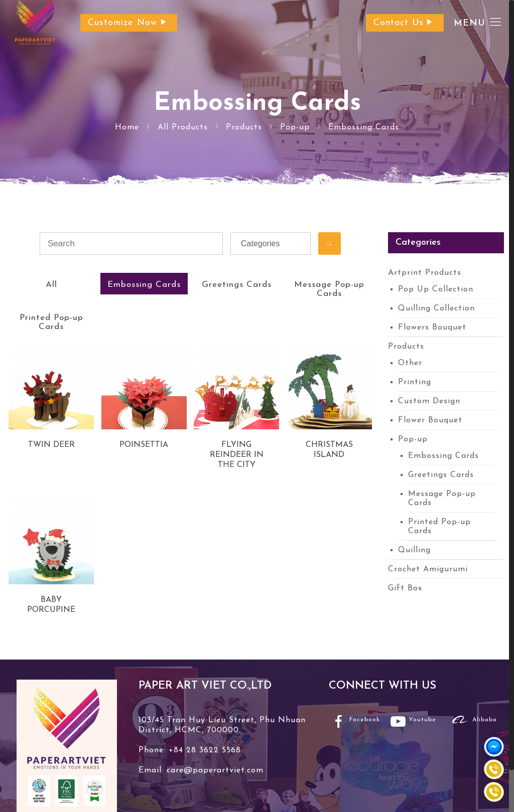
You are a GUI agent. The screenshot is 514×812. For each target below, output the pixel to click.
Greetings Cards (237, 285)
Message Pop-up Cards (329, 289)
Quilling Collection (436, 308)
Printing (415, 382)
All (51, 285)
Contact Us (405, 23)
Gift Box (405, 588)
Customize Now (129, 23)
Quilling (414, 550)
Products (244, 127)
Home (127, 127)
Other (410, 363)
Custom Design (429, 401)
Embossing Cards (364, 127)
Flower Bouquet (430, 420)
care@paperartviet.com (214, 770)
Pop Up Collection (436, 289)
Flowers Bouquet (432, 328)
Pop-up (295, 127)
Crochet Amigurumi (428, 569)
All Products (183, 127)
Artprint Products (425, 273)
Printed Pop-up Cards (51, 322)
